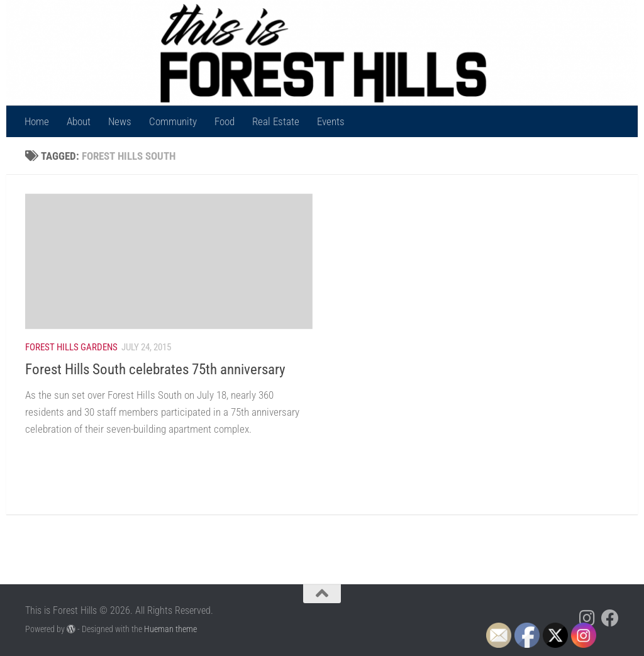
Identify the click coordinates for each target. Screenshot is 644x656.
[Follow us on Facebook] (610, 618)
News (120, 121)
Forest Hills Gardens (71, 347)
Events (331, 121)
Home (37, 121)
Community (173, 121)
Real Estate (276, 121)
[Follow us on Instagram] (587, 618)
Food (225, 121)
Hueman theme (170, 629)
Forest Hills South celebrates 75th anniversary (155, 369)
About (79, 121)
